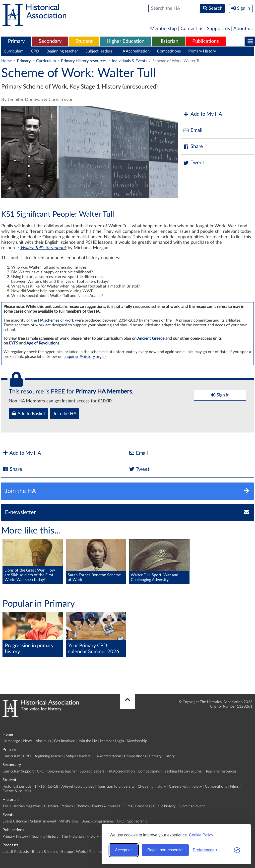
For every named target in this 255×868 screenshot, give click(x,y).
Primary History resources (84, 61)
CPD (35, 51)
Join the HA (65, 414)
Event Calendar (15, 821)
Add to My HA (203, 114)
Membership (163, 29)
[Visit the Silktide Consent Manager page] (237, 850)
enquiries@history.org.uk (85, 357)
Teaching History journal (183, 771)
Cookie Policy (201, 835)
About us (243, 29)
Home (6, 61)
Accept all (124, 850)
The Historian (73, 837)
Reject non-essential (165, 850)
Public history (164, 806)
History (93, 837)
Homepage (11, 741)
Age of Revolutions (43, 343)
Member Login (112, 741)
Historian (168, 41)
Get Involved (65, 741)
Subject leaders (99, 51)
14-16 (40, 787)
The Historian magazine (22, 806)
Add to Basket (28, 414)
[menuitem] (16, 42)
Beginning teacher (62, 51)
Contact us (192, 29)
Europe (67, 852)
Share (193, 147)
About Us (43, 741)
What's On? (69, 821)
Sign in (220, 395)
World (81, 852)
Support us (218, 29)
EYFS (14, 343)
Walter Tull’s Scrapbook (43, 248)
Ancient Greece (151, 338)
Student (84, 41)
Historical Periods (58, 806)
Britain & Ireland (45, 852)
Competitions (169, 51)
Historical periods (17, 787)
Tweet (194, 163)
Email (193, 130)
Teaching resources (221, 771)
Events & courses (17, 791)
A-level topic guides (78, 787)
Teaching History (45, 837)
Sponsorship (137, 821)
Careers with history (185, 787)
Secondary (50, 41)
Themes (82, 806)
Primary (16, 41)
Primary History (202, 51)
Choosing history (152, 787)
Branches (143, 806)
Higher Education (126, 41)
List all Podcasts (16, 852)
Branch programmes (98, 821)
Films (234, 787)
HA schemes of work (56, 320)
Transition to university (116, 787)
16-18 (53, 787)
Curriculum (14, 51)
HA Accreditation (135, 51)
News (28, 741)
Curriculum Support (18, 771)
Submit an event (192, 806)
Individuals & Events (130, 61)
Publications (206, 41)
